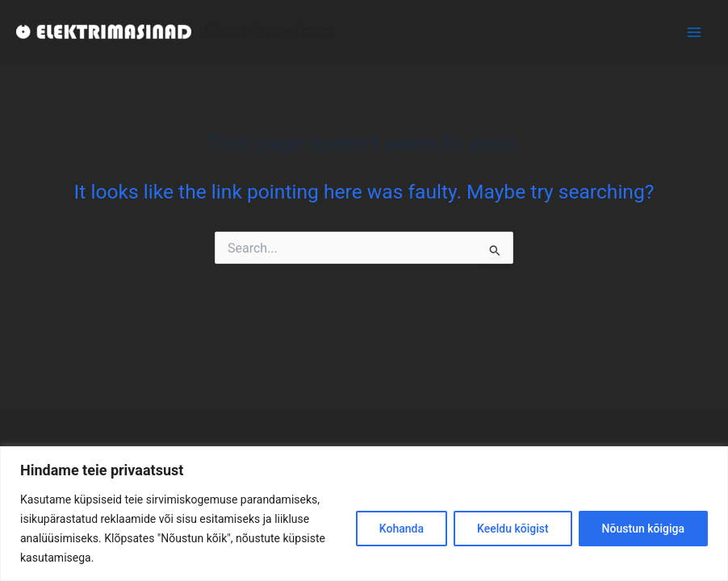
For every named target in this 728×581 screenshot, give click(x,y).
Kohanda (402, 529)
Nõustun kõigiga (643, 529)
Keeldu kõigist (513, 529)
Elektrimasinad (268, 31)
